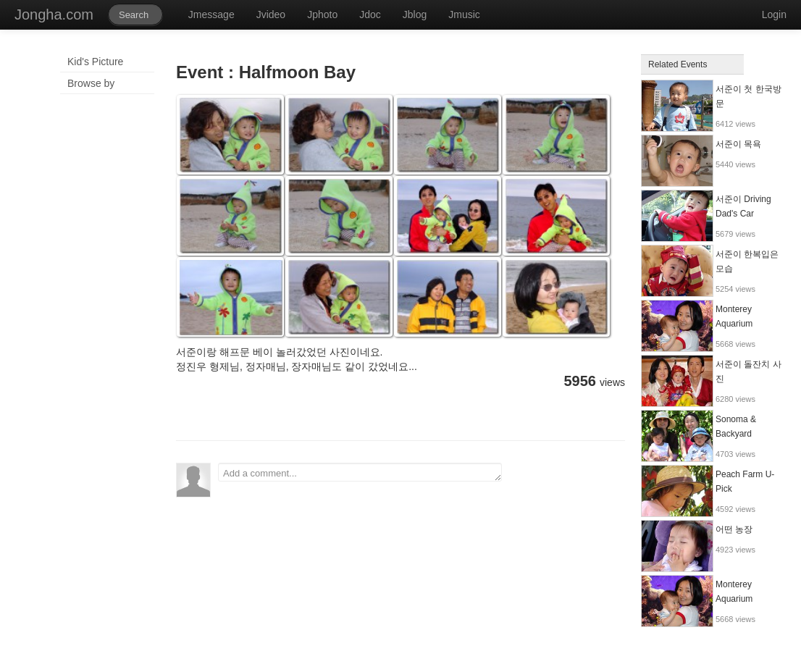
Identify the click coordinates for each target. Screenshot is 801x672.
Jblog (415, 14)
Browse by (91, 83)
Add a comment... (360, 472)
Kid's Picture (95, 62)
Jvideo (271, 14)
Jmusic (464, 14)
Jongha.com (54, 14)
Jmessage (211, 14)
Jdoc (370, 14)
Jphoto (322, 14)
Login (774, 14)
